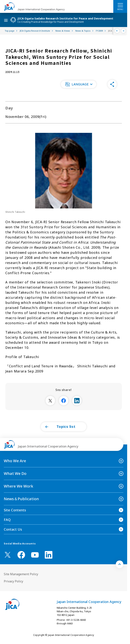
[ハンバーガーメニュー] (120, 5)
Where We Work (19, 486)
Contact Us (13, 529)
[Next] (123, 31)
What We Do (15, 473)
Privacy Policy (13, 581)
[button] (79, 84)
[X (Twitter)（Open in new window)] (8, 555)
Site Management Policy (21, 574)
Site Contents (15, 510)
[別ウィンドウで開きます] (50, 401)
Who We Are (15, 461)
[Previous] (117, 31)
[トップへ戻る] (120, 564)
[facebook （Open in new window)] (21, 555)
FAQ (7, 520)
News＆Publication (21, 499)
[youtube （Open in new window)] (35, 555)
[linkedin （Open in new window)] (49, 555)
